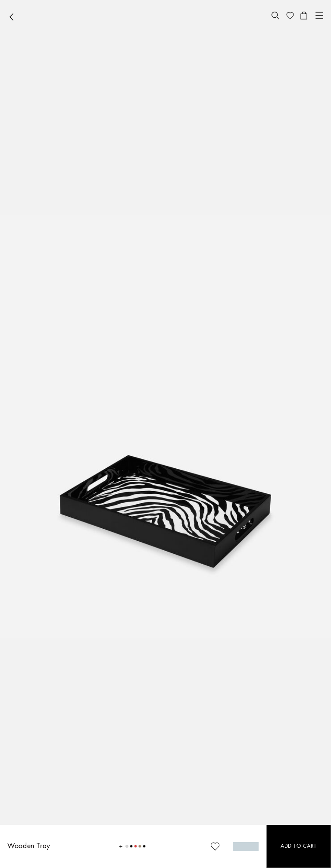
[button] (275, 16)
